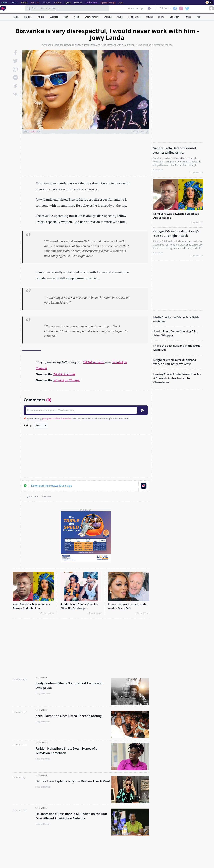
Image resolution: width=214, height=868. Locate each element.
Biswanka (47, 496)
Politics (41, 17)
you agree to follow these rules (57, 418)
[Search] (29, 8)
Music (120, 17)
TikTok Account (64, 374)
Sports (161, 17)
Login (16, 17)
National (28, 17)
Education (175, 17)
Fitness (188, 17)
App (199, 17)
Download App (136, 8)
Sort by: (28, 425)
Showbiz (108, 17)
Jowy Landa (33, 496)
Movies (149, 17)
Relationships (134, 17)
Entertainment (91, 17)
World (76, 17)
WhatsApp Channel (67, 380)
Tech (66, 17)
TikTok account (94, 362)
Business (54, 17)
